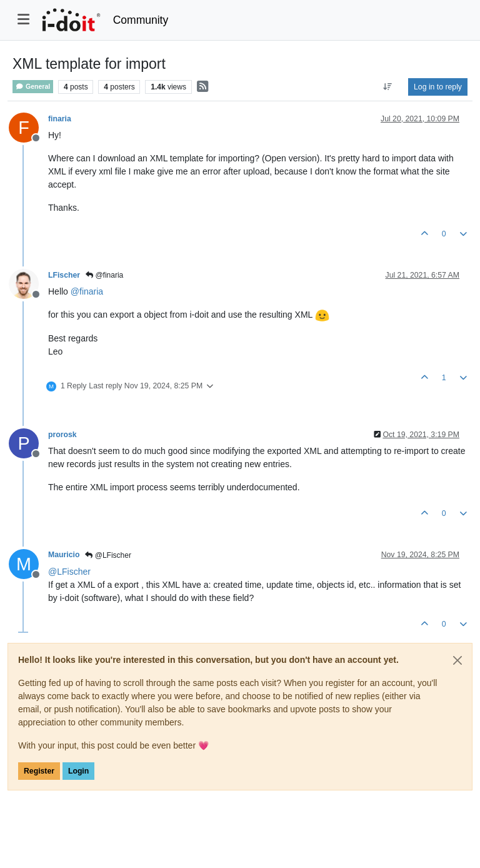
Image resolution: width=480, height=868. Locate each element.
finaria (60, 119)
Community (141, 20)
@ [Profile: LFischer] (69, 572)
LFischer (64, 275)
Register (39, 771)
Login (78, 771)
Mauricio (64, 555)
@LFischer (108, 555)
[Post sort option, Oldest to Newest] (388, 87)
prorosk (62, 435)
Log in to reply (438, 87)
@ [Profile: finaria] (87, 291)
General (33, 87)
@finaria (104, 275)
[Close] (457, 660)
